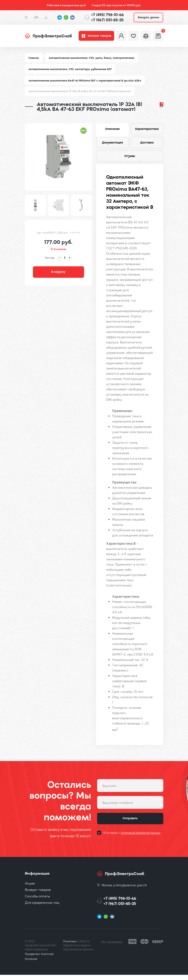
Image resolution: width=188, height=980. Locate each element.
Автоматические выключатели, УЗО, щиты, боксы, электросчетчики (93, 60)
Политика (70, 946)
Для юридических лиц (42, 907)
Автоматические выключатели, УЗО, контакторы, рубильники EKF (71, 71)
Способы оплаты (37, 901)
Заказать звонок (148, 17)
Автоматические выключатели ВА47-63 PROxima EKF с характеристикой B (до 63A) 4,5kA (86, 83)
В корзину (58, 275)
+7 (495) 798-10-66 (107, 15)
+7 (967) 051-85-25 (107, 20)
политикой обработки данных (141, 839)
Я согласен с (132, 839)
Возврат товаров (38, 895)
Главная (34, 60)
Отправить (130, 824)
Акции (30, 888)
